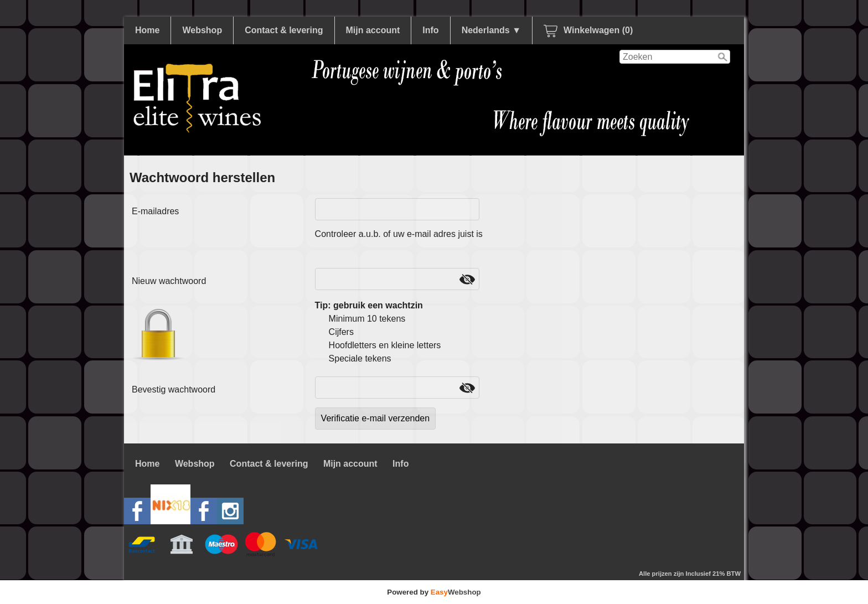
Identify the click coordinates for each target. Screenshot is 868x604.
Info (430, 30)
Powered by (434, 592)
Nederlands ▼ (491, 30)
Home (147, 30)
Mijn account (373, 30)
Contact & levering (284, 30)
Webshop (202, 30)
